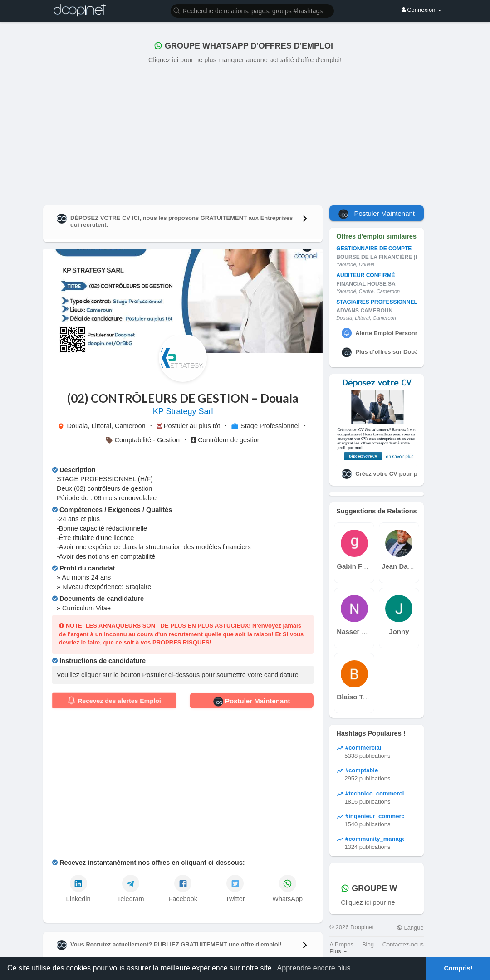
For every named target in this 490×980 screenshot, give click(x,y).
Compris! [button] (458, 968)
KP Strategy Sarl (183, 411)
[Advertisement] (245, 133)
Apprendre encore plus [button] (314, 968)
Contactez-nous (403, 944)
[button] (252, 10)
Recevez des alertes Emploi (114, 701)
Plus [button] (338, 951)
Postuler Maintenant (252, 702)
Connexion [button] (421, 10)
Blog (368, 944)
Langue (410, 928)
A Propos (341, 944)
